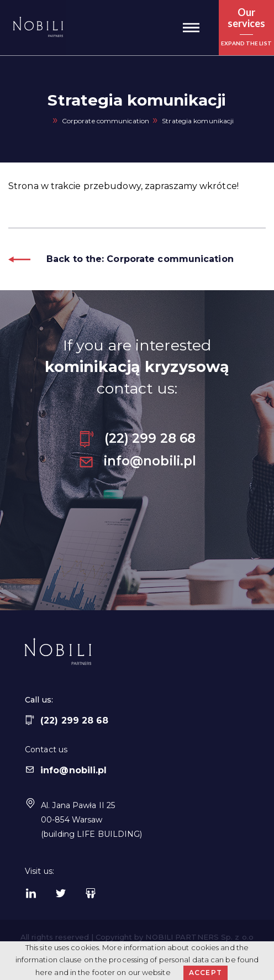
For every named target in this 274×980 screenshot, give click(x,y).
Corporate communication (106, 121)
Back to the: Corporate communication (121, 259)
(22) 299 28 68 (137, 438)
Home (45, 122)
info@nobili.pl (137, 461)
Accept (205, 973)
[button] (191, 28)
